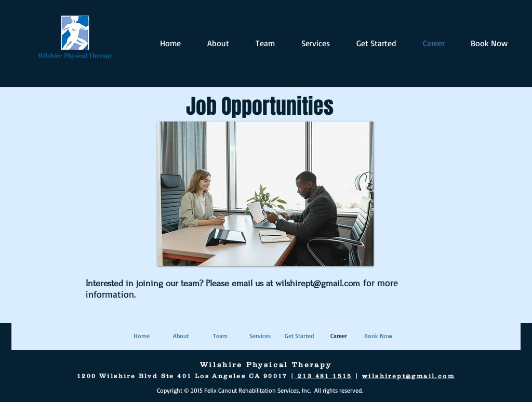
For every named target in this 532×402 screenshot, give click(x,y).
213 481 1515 (324, 376)
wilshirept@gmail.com (318, 283)
